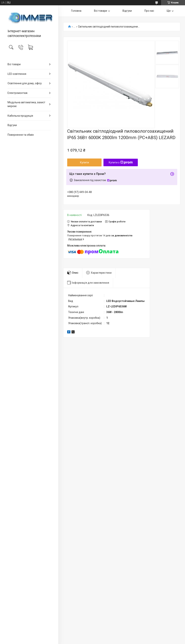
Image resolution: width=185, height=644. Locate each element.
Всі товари (14, 64)
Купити (84, 162)
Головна (76, 11)
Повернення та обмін (21, 135)
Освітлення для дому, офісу (25, 83)
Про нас (149, 11)
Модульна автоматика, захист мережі (26, 104)
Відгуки (12, 125)
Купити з (121, 162)
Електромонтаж (18, 93)
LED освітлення (17, 74)
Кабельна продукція (20, 116)
